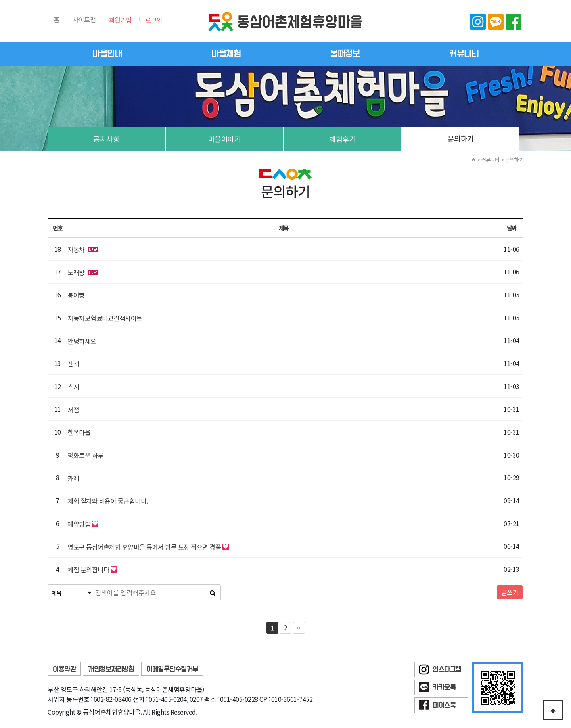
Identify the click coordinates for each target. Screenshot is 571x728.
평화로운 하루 (85, 455)
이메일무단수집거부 (172, 669)
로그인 (154, 20)
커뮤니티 (464, 54)
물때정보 (345, 54)
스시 (73, 387)
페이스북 (514, 22)
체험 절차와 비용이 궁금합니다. (108, 501)
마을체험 (226, 54)
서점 (73, 410)
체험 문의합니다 (88, 569)
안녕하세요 (82, 341)
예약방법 (79, 524)
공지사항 (106, 139)
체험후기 (342, 139)
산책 (73, 364)
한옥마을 (79, 432)
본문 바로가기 (0, 0)
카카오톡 (496, 22)
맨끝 (299, 628)
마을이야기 (225, 139)
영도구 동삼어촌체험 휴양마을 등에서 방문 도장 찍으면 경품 (144, 547)
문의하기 (461, 139)
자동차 (76, 249)
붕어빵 (76, 295)
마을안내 (107, 54)
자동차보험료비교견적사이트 (105, 318)
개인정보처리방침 (111, 669)
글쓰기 (510, 592)
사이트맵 (84, 19)
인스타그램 (478, 22)
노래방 (76, 272)
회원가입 (121, 20)
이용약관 (64, 669)
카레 (73, 478)
